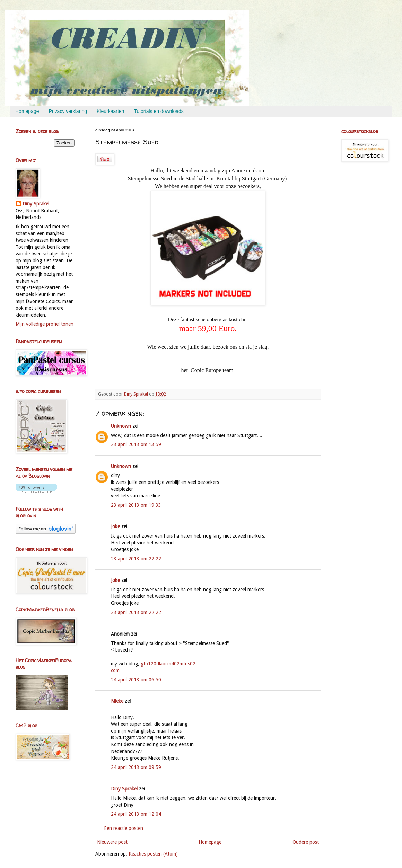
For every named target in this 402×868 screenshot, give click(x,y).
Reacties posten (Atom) (153, 854)
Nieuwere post (112, 842)
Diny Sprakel (124, 789)
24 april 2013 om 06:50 (136, 680)
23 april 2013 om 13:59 (136, 444)
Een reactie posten (124, 828)
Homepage (27, 111)
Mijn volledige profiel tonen (45, 324)
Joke (115, 526)
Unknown (121, 426)
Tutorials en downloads (159, 111)
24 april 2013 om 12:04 (136, 814)
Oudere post (306, 842)
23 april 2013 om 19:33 (136, 505)
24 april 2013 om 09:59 (136, 767)
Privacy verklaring (68, 111)
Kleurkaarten (110, 111)
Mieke (117, 701)
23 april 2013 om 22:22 (136, 559)
